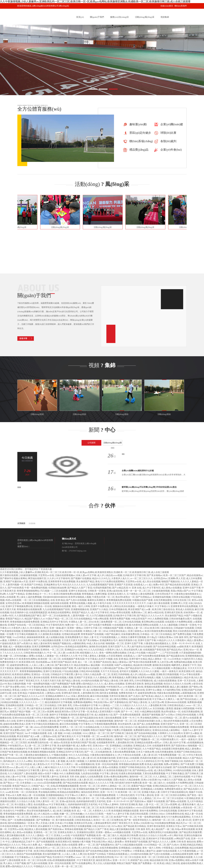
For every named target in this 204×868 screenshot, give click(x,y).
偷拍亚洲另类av (63, 712)
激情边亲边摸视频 (49, 631)
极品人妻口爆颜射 (179, 687)
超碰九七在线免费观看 (91, 777)
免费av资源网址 (172, 764)
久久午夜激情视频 (117, 839)
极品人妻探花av (120, 662)
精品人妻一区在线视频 (34, 795)
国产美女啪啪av (155, 575)
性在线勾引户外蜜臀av (14, 811)
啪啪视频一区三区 (115, 643)
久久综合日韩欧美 (109, 727)
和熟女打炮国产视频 (101, 730)
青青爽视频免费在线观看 (119, 600)
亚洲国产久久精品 (99, 609)
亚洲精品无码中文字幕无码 (54, 622)
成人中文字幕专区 (151, 588)
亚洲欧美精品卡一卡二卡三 (39, 594)
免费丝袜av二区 (139, 612)
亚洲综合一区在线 (43, 606)
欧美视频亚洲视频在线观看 (36, 603)
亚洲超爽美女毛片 (53, 585)
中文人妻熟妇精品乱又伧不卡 (20, 842)
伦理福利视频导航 (102, 588)
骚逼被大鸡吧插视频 (184, 708)
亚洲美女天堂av (174, 826)
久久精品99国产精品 (41, 857)
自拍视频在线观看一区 (67, 739)
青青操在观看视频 (43, 668)
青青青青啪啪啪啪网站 (28, 591)
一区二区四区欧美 (28, 792)
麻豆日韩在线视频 (96, 687)
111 (123, 454)
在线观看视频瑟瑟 (38, 612)
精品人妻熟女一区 (157, 659)
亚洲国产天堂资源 (123, 585)
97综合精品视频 (70, 671)
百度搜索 (32, 523)
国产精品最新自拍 (175, 656)
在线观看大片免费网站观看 (179, 622)
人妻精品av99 (73, 758)
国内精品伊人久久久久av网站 (18, 761)
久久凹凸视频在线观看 (101, 616)
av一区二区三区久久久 (141, 578)
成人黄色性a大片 (41, 764)
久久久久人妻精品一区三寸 (107, 749)
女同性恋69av (160, 578)
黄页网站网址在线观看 (153, 622)
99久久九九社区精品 (94, 650)
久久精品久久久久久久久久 (133, 705)
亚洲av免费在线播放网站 (116, 777)
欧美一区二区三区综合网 (34, 860)
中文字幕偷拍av (22, 857)
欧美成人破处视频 (154, 764)
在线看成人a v (140, 585)
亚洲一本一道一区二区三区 (137, 591)
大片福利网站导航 (171, 690)
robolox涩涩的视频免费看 (46, 727)
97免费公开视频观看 (122, 730)
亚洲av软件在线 (101, 708)
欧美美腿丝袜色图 (106, 758)
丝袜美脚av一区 (191, 612)
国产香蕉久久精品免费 (175, 736)
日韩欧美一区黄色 (97, 591)
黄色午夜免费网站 (149, 811)
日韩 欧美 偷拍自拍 (186, 842)
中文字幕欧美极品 (38, 690)
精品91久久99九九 (101, 578)
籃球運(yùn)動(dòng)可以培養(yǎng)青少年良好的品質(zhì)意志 (149, 487)
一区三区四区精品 (36, 625)
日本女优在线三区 (182, 600)
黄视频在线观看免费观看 (157, 687)
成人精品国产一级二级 (21, 727)
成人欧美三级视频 (75, 761)
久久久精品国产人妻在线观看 (22, 773)
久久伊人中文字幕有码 (58, 578)
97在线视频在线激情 (87, 767)
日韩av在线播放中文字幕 (85, 705)
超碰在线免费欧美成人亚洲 (17, 724)
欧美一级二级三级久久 (154, 783)
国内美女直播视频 (109, 693)
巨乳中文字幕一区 (80, 712)
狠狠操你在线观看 (62, 606)
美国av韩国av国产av (181, 591)
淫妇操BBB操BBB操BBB (55, 597)
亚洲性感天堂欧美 (174, 612)
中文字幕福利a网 (35, 687)
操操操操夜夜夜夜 (36, 637)
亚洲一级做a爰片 (58, 628)
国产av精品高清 (120, 588)
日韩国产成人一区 (40, 786)
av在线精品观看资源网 (182, 854)
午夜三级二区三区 (90, 808)
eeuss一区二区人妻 (85, 857)
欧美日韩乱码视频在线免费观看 (173, 727)
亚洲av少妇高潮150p (151, 780)
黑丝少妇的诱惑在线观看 (185, 631)
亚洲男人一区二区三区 (71, 727)
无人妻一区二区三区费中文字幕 (40, 746)
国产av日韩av (168, 715)
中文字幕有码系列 (55, 625)
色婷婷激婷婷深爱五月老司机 (91, 801)
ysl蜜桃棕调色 (79, 643)
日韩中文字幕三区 (93, 628)
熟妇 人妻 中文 (91, 637)
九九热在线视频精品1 (172, 677)
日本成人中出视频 (136, 653)
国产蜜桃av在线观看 (176, 801)
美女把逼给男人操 (133, 650)
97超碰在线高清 (8, 643)
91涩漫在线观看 (174, 758)
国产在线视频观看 (45, 842)
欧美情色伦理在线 (105, 857)
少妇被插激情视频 (28, 575)
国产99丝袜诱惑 (16, 588)
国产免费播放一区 (45, 820)
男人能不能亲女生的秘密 (140, 647)
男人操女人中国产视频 (15, 863)
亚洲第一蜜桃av (75, 628)
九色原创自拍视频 (90, 773)
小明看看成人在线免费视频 (175, 848)
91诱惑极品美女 (179, 668)
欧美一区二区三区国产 (175, 575)
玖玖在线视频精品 (83, 619)
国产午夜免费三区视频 (192, 764)
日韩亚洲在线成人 (118, 631)
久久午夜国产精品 (152, 749)
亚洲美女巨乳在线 (83, 823)
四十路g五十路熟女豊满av (160, 637)
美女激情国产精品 (85, 582)
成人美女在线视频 (151, 582)
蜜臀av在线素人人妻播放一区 (44, 656)
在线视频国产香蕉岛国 (154, 650)
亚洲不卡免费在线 (38, 582)
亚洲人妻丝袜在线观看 (38, 677)
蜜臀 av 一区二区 (87, 845)
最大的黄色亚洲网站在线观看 (144, 625)
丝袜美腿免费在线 (130, 634)
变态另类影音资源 (84, 708)
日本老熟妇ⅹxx (28, 783)
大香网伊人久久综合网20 (20, 640)
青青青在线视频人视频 (81, 603)
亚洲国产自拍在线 (17, 625)
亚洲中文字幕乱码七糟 (34, 839)
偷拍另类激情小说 (128, 640)
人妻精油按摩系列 (102, 823)
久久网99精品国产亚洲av (112, 668)
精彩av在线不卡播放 (48, 773)
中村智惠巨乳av (114, 687)
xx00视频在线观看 (121, 832)
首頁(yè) (80, 17)
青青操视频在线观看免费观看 (25, 622)
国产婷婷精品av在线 (84, 721)
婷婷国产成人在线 (140, 860)
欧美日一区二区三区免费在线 (108, 820)
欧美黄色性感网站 (28, 659)
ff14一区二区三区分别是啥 (19, 764)
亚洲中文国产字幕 (192, 588)
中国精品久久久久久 (44, 866)
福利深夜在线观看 (59, 603)
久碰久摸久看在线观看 (158, 603)
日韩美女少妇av (16, 780)
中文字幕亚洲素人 (58, 804)
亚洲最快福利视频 (162, 597)
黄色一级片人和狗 (81, 606)
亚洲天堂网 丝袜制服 (63, 708)
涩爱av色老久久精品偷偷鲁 (126, 780)
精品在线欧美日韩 (159, 860)
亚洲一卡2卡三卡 (131, 718)
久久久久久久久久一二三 (31, 702)
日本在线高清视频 (131, 622)
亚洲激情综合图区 (86, 832)
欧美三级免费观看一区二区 (108, 622)
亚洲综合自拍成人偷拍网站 (166, 730)
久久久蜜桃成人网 (102, 677)
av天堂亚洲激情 (114, 656)
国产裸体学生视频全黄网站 (14, 578)
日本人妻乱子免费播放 (69, 808)
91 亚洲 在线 (135, 588)
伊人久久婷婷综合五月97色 (150, 761)
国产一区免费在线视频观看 (127, 715)
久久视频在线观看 (161, 668)
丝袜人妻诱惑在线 (80, 696)
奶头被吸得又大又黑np (49, 826)
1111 (19, 487)
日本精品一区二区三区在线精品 (156, 634)
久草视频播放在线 (50, 699)
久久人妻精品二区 (162, 777)
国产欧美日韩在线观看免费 (143, 662)
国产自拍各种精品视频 (164, 647)
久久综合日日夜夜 (94, 814)
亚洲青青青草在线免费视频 (62, 582)
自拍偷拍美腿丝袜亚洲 (140, 699)
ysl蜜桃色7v (16, 839)
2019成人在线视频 (72, 733)
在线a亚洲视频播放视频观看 (65, 786)
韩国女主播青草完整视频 (133, 637)
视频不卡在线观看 (156, 801)
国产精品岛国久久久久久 (150, 736)
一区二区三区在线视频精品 (36, 600)
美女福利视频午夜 (12, 739)
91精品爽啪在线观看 (150, 712)
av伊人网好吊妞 (175, 835)
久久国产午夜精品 (16, 594)
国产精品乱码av (174, 650)
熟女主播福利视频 (17, 684)
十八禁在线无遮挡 (125, 795)
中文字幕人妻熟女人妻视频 (92, 656)
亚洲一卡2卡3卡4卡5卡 (183, 643)
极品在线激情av (127, 808)
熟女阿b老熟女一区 (125, 597)
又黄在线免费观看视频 (124, 752)
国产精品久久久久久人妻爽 (162, 842)
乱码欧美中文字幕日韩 (134, 575)
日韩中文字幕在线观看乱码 (174, 792)
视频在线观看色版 (24, 668)
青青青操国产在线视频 (92, 634)
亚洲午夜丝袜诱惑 (156, 826)
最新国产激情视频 (151, 715)
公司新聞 (91, 443)
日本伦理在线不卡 (164, 594)
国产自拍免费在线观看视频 (152, 656)
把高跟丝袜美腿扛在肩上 (150, 721)
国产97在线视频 (65, 721)
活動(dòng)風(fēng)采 (145, 17)
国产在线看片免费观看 (100, 625)
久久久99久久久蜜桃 (149, 671)
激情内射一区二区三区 (125, 721)
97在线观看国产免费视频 (83, 835)
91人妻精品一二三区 (109, 705)
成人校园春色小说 (103, 715)
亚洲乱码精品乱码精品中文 (166, 786)
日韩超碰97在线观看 (184, 628)
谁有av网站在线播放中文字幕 (18, 749)
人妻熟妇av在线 (53, 693)
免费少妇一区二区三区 (76, 625)
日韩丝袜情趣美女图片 (180, 619)
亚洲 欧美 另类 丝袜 (69, 777)
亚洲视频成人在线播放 (121, 746)
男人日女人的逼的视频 (104, 863)
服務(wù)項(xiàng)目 (119, 17)
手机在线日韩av (101, 702)
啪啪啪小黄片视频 (81, 842)
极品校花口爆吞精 (147, 727)
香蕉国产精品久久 (81, 612)
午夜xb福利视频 (51, 780)
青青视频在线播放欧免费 (131, 764)
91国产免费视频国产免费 (63, 684)
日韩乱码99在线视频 (89, 671)
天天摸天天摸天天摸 (72, 640)
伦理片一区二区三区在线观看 (70, 817)
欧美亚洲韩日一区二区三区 (99, 817)
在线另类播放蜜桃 (163, 600)
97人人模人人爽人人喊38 (37, 767)
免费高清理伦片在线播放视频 (76, 826)
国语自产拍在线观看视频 (29, 854)
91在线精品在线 (91, 727)
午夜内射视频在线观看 (181, 857)
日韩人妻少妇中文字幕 (174, 743)
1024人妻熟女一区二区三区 (96, 733)
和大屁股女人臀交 (39, 628)
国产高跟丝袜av (179, 746)
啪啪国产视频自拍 (170, 582)
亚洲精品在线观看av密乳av (148, 743)
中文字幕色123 (162, 606)
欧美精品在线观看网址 (60, 612)
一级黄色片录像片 (145, 606)
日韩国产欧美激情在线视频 (14, 752)
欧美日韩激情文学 (109, 808)
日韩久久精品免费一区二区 (97, 674)
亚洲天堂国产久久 (117, 647)
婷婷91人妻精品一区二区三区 (116, 786)
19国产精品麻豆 (112, 634)
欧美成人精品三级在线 (168, 863)
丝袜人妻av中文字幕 (86, 575)
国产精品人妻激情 (47, 808)
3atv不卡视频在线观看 (36, 733)
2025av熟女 (117, 826)
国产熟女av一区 (11, 783)
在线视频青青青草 (106, 743)
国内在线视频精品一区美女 (21, 823)
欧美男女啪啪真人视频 (80, 597)
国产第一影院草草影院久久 (138, 820)
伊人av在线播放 (30, 739)
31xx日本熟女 (19, 637)
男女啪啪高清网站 (149, 718)
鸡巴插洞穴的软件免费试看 (128, 783)
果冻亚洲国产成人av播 (139, 609)
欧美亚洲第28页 (27, 662)
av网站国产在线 (182, 839)
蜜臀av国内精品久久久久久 (90, 684)
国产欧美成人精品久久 (153, 696)
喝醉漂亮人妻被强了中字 (184, 665)
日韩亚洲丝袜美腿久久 (35, 653)
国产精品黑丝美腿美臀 (190, 832)
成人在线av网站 (63, 730)
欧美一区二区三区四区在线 (155, 857)
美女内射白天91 (41, 761)
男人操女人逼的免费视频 (29, 597)
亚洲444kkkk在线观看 (176, 702)
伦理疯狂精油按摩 (57, 588)
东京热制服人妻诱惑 (163, 708)
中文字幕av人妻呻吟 (108, 804)
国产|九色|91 (134, 696)
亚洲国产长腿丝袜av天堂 (16, 582)
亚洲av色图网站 (177, 860)
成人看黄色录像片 (187, 804)
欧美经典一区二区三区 (49, 659)
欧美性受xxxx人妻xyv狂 (12, 767)
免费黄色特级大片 (9, 662)
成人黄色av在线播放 (171, 588)
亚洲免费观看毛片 (74, 637)
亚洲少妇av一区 (191, 650)
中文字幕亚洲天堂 (86, 860)
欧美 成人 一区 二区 (82, 662)
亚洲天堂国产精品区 (61, 662)
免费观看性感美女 (142, 730)
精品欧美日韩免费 (142, 665)
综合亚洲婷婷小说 (19, 612)
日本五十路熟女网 (145, 752)
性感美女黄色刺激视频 (130, 773)
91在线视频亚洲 (120, 625)
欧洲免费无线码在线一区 (40, 743)
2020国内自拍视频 (90, 681)
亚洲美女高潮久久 (117, 594)
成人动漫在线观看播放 (165, 681)
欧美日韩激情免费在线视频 (67, 594)
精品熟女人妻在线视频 (15, 677)
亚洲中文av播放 (154, 690)
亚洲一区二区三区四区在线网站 (170, 795)
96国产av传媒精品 (123, 665)
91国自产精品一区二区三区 (59, 619)
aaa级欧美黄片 (184, 647)
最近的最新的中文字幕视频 (58, 702)
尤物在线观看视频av (65, 575)
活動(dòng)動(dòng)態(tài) (113, 444)
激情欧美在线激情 (98, 647)
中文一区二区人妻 (56, 653)
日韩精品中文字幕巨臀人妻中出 (66, 674)
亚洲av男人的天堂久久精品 (85, 848)
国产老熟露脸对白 (105, 845)
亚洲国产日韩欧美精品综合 (188, 752)
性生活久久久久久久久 (74, 585)
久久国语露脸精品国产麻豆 (28, 616)
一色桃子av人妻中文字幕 (117, 814)
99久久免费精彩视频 (158, 619)
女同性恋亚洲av (13, 603)
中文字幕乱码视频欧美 (26, 634)
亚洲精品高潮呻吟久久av (58, 696)
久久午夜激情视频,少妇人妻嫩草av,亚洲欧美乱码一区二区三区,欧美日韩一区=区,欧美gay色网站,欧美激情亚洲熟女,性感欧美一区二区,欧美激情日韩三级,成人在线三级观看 (95, 2)
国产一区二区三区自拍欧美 (40, 730)
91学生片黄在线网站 (45, 718)
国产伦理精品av (144, 597)
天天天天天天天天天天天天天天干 (129, 603)
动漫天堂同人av (144, 708)
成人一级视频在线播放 (20, 647)
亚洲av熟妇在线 (137, 690)
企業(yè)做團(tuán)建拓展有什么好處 (138, 471)
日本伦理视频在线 (118, 609)
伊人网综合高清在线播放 (122, 606)
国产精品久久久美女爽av (123, 708)
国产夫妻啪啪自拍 (119, 702)
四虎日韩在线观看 (139, 814)
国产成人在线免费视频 (148, 724)
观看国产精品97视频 (20, 712)
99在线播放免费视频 (165, 823)
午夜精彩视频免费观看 (106, 724)
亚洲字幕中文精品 (138, 659)
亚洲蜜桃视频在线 (80, 609)
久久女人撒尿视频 (168, 625)
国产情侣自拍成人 (189, 699)
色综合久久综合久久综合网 (177, 684)
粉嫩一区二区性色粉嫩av (16, 656)
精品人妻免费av (195, 640)
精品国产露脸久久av (35, 619)
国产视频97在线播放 (81, 578)
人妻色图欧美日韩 (90, 693)
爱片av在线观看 (191, 718)
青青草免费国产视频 (120, 619)
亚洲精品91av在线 (74, 650)
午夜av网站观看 (101, 619)
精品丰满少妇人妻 (193, 677)
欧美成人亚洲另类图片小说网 (105, 712)
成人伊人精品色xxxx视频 (110, 575)
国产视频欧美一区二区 (117, 690)
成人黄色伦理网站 (119, 699)
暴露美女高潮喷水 (96, 600)
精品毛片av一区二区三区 (188, 823)
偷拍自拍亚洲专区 (90, 792)
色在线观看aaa (43, 662)
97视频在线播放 (60, 755)
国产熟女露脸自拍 (77, 687)
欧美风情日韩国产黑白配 (83, 743)
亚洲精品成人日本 (142, 746)
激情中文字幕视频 (58, 715)
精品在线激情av (195, 575)
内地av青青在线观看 (120, 612)
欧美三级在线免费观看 (110, 718)
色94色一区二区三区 (90, 786)
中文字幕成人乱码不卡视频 (99, 659)
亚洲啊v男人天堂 (177, 578)
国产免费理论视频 (182, 634)
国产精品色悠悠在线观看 (178, 585)
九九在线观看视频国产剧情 (100, 585)
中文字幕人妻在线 (109, 773)
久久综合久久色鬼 (26, 801)
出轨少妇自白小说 (128, 727)
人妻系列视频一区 (15, 585)
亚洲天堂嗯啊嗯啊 (41, 647)
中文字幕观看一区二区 (88, 736)
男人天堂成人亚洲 (45, 823)
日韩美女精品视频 (181, 597)
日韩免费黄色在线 (175, 814)
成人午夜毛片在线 (102, 603)
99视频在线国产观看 (142, 600)
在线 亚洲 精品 (58, 600)
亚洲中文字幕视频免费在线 (19, 606)
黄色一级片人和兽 (58, 770)
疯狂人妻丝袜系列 (43, 643)
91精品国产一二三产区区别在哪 (162, 653)
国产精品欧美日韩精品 (135, 826)
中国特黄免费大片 (169, 739)
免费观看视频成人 (105, 739)
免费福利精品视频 (183, 662)
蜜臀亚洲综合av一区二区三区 (94, 699)
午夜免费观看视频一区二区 (172, 755)
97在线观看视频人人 (110, 637)
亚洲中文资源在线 (78, 591)
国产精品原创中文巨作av (138, 668)
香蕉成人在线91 (20, 690)
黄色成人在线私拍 (185, 609)
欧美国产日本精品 (34, 585)
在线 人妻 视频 (55, 733)
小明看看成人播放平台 (144, 851)
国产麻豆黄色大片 (9, 659)
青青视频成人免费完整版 (94, 594)
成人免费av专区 (156, 585)
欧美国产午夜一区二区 (11, 755)
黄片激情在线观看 (9, 575)
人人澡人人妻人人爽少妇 (41, 665)
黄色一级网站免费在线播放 (113, 653)
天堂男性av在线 (46, 575)
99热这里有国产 (139, 619)
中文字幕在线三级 (66, 789)
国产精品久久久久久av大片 (150, 616)
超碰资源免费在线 (19, 665)
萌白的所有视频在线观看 (176, 721)
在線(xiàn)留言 (167, 6)
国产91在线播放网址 (82, 863)
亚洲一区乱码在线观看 (107, 764)
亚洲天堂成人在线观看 (128, 758)
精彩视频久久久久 (89, 653)
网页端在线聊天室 (37, 578)
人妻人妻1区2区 (87, 739)
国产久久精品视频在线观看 (47, 640)
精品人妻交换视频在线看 (122, 829)
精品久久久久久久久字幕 (63, 767)
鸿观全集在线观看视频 (168, 693)
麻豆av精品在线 (156, 612)
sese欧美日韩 (73, 653)
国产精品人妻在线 (71, 681)
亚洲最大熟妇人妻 (151, 792)
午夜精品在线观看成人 (118, 854)
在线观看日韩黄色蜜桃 (173, 749)
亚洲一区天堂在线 (186, 681)
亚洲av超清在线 (114, 591)
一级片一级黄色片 (169, 671)
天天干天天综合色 (109, 671)
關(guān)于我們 (97, 17)
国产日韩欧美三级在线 (122, 733)
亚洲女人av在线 (62, 835)
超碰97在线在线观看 (166, 851)
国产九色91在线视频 (76, 600)
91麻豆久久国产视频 (172, 780)
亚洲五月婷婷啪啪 (120, 674)
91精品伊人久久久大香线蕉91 (172, 640)
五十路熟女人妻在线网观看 (140, 594)
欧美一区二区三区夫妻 (37, 715)
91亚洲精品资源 (192, 798)
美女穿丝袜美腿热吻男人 (39, 811)
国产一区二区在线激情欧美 (56, 616)
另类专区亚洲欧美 (118, 696)
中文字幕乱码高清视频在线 (45, 724)
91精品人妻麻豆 (31, 789)
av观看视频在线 (188, 693)
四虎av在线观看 (8, 597)
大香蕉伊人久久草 (68, 656)
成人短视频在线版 (55, 637)
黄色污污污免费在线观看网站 (110, 582)
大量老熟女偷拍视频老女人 (187, 594)
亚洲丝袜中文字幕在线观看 (160, 839)
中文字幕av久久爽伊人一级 (166, 699)
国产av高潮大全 (25, 643)
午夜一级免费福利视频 (36, 588)
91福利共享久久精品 (192, 659)
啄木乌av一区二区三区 (14, 708)
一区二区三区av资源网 (43, 712)
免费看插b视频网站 (83, 702)
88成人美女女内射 (96, 643)
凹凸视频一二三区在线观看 (54, 591)
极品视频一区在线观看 (102, 665)
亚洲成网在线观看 (15, 705)
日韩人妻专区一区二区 (88, 798)
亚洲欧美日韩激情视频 (167, 674)
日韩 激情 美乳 (181, 637)
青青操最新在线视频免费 (29, 609)
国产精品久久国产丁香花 (80, 588)
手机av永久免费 (13, 795)
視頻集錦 (165, 17)
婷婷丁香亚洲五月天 (29, 681)
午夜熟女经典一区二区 (103, 597)
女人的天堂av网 (165, 662)
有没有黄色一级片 (174, 696)
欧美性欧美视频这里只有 (81, 715)
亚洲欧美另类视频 (66, 798)
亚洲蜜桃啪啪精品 (55, 795)
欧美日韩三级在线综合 (163, 609)
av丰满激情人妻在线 (133, 687)
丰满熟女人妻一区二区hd (81, 622)
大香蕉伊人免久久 (120, 578)
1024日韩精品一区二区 (171, 718)
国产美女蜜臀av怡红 (16, 687)
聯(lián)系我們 (181, 6)
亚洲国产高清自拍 (102, 662)
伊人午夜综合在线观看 (71, 631)
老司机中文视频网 (129, 671)
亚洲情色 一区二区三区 (52, 650)
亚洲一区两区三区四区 (45, 798)
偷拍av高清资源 (62, 743)
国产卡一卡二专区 (130, 712)
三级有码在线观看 (181, 777)
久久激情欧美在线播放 (49, 634)
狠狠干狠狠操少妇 (174, 761)
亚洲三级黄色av (136, 631)
